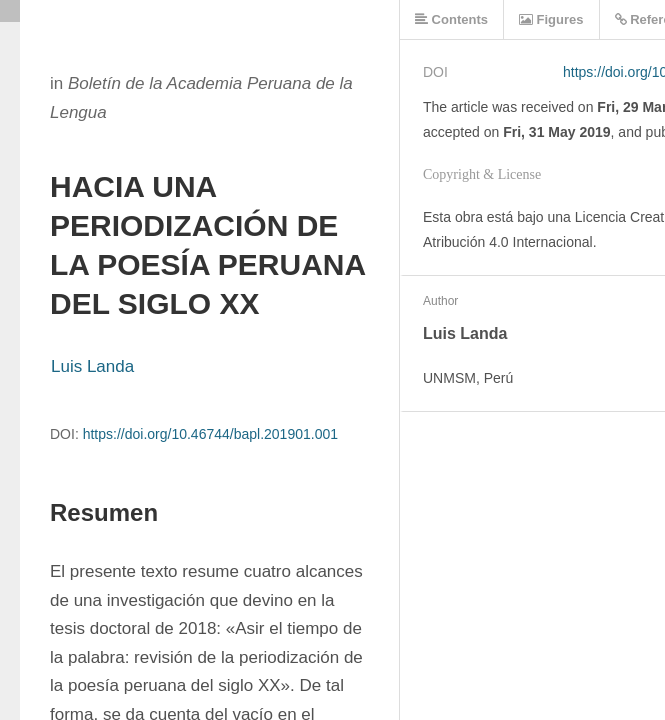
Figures (551, 19)
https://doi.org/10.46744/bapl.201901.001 (210, 434)
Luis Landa (92, 366)
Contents (451, 19)
